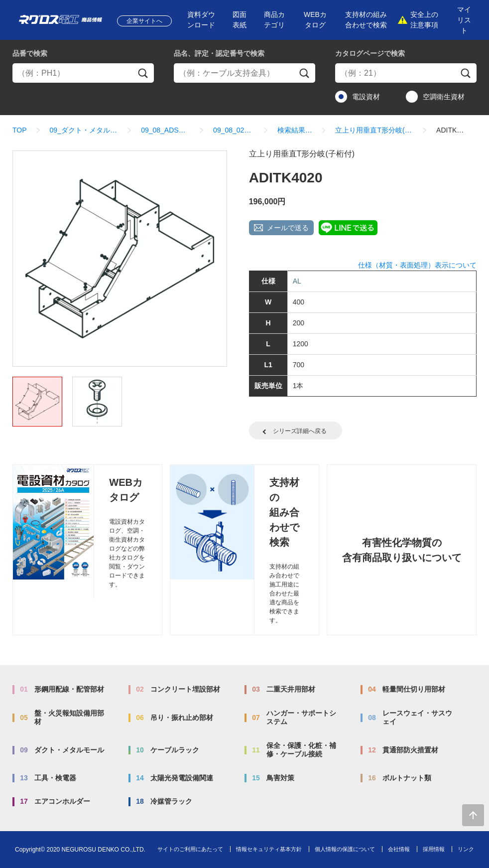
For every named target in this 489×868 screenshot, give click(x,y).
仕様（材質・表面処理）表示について (417, 265)
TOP (20, 130)
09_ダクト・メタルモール (84, 130)
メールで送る (288, 228)
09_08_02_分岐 (234, 130)
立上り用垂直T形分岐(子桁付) (374, 130)
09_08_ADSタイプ (166, 130)
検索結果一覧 (295, 130)
